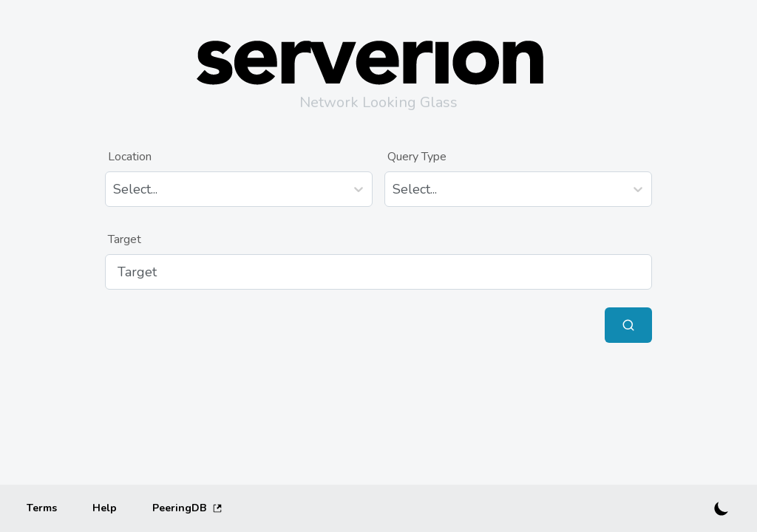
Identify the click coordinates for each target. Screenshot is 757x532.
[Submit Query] (628, 325)
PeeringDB (187, 508)
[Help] (105, 508)
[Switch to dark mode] (722, 508)
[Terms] (42, 508)
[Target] (378, 272)
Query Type (417, 157)
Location (130, 157)
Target (125, 239)
